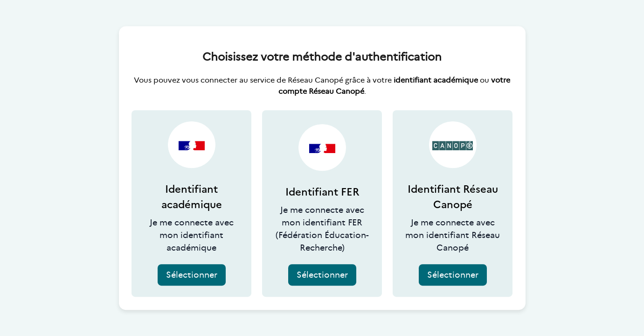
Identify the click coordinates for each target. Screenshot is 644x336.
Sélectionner (192, 275)
